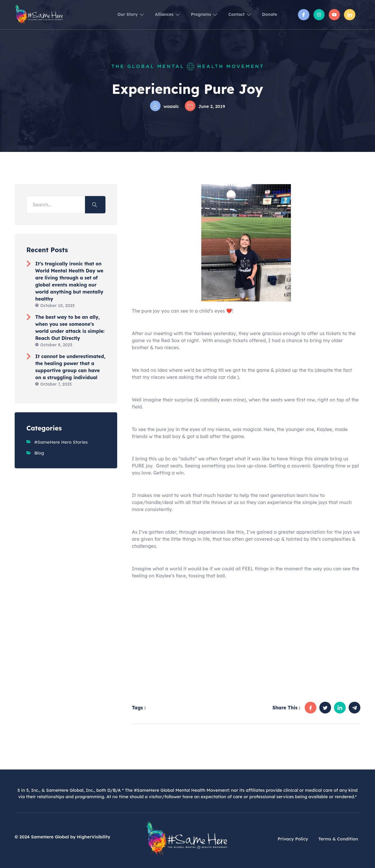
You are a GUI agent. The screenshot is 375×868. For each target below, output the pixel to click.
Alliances (151, 15)
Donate (268, 15)
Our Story (110, 15)
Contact (233, 15)
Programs (193, 15)
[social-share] (311, 708)
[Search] (95, 205)
